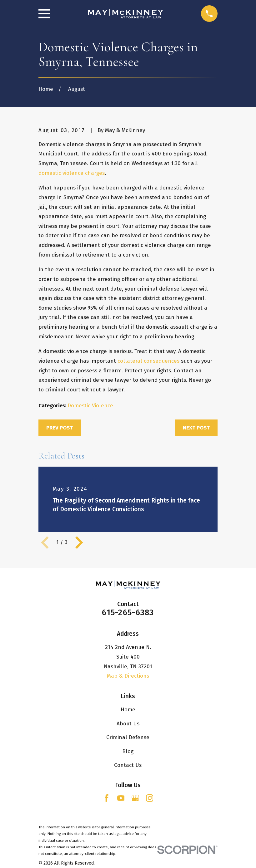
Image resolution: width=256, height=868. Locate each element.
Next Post (196, 428)
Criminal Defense (128, 737)
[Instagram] (150, 798)
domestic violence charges (72, 173)
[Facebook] (107, 798)
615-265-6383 (128, 613)
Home (128, 710)
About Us (128, 724)
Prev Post (60, 428)
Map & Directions (128, 676)
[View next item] (79, 542)
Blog (128, 751)
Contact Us (128, 765)
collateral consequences (148, 361)
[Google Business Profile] (135, 798)
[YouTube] (121, 798)
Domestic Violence (90, 406)
